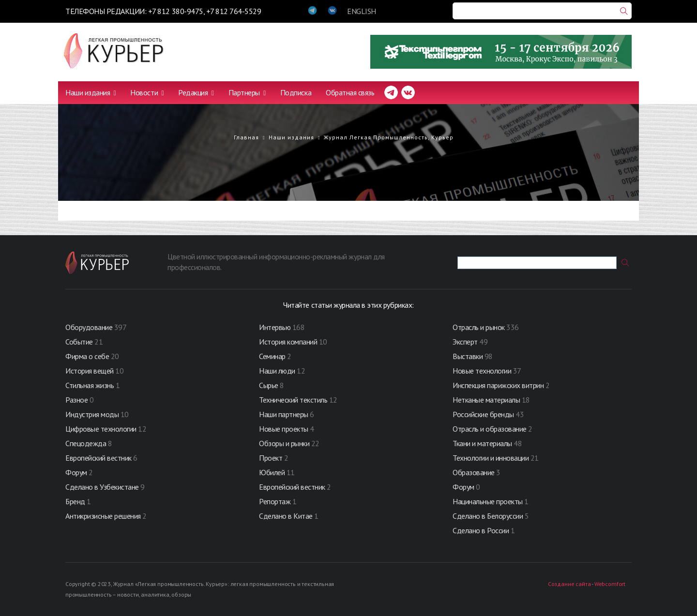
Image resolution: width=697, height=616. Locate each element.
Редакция (196, 92)
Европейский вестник (99, 458)
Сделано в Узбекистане (103, 487)
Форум (76, 472)
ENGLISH (362, 11)
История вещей (90, 371)
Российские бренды (483, 414)
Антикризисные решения (103, 516)
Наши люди (277, 371)
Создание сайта (569, 584)
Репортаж (275, 501)
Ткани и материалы (483, 443)
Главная (246, 137)
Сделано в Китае (286, 516)
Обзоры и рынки (285, 443)
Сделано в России (481, 530)
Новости (147, 92)
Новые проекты (284, 429)
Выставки (468, 356)
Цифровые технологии (102, 429)
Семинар (272, 356)
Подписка (296, 92)
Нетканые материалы (486, 400)
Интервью (275, 327)
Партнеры (247, 92)
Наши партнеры (284, 414)
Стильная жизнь (91, 385)
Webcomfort (610, 584)
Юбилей (272, 472)
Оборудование (89, 327)
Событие (79, 342)
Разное (76, 400)
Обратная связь (350, 92)
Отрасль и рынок (479, 327)
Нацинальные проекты (488, 501)
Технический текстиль (293, 400)
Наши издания (91, 92)
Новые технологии (482, 371)
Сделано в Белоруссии (488, 516)
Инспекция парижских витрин (498, 385)
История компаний (288, 342)
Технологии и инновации (492, 458)
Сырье (269, 385)
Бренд (75, 501)
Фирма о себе (87, 356)
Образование (474, 472)
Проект (272, 458)
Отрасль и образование (490, 429)
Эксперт (465, 342)
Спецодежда (86, 443)
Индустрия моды (92, 414)
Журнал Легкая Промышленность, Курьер (389, 137)
